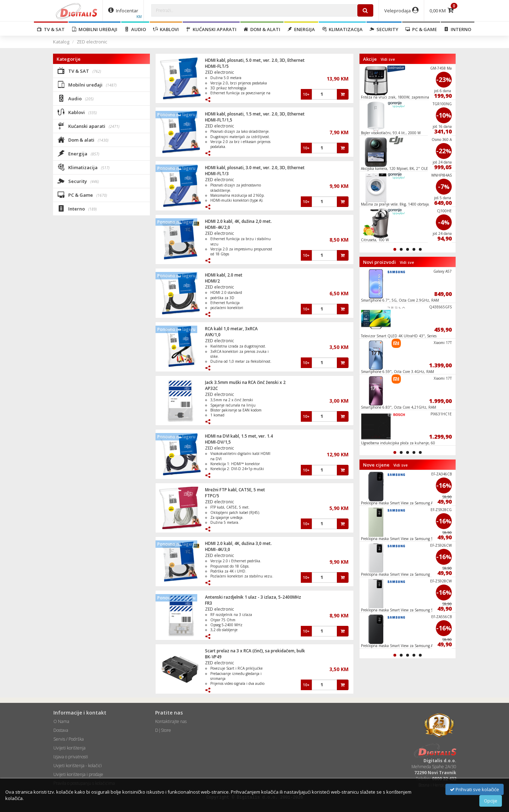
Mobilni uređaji (95, 29)
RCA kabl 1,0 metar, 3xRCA (231, 329)
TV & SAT (51, 29)
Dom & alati (262, 29)
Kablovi (166, 29)
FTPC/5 (212, 496)
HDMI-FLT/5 (217, 66)
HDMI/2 (212, 281)
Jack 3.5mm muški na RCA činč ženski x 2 (245, 382)
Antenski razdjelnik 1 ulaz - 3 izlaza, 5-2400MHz (253, 597)
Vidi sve (388, 59)
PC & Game (421, 29)
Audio (135, 29)
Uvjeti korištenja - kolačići (78, 766)
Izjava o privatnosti (71, 757)
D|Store (163, 730)
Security (384, 29)
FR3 (209, 603)
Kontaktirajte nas (171, 721)
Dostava (61, 730)
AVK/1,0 (213, 335)
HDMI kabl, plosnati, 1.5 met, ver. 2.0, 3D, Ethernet (255, 114)
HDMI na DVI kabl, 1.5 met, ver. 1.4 (239, 436)
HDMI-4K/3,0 (218, 549)
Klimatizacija (342, 29)
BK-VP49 (213, 657)
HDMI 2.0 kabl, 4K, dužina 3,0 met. (238, 543)
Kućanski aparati (211, 29)
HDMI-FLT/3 (217, 174)
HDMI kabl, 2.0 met (224, 275)
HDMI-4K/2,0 (218, 227)
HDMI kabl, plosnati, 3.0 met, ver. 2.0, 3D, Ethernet (255, 168)
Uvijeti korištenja (69, 748)
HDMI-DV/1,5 (218, 442)
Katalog (61, 42)
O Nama (61, 721)
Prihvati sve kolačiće (475, 789)
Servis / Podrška (69, 739)
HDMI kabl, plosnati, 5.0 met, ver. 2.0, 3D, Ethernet (255, 60)
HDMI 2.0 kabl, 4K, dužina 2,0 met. (238, 221)
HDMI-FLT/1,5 (219, 120)
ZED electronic (92, 42)
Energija (301, 29)
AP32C (211, 388)
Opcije (491, 801)
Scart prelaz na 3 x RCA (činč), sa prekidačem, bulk (255, 651)
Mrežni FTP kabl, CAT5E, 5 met (235, 490)
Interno (458, 29)
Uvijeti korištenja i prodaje (78, 774)
